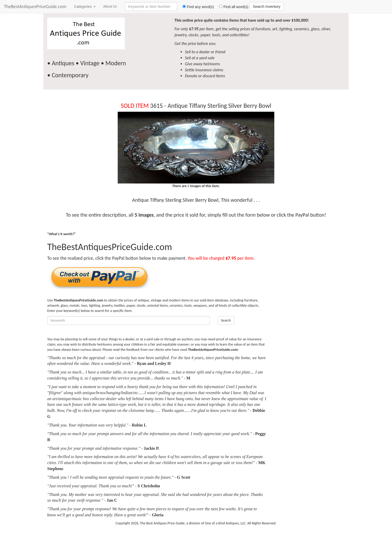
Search (226, 320)
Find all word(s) (232, 7)
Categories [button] (85, 7)
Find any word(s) (196, 7)
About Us (110, 6)
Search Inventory (267, 7)
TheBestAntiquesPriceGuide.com (35, 7)
